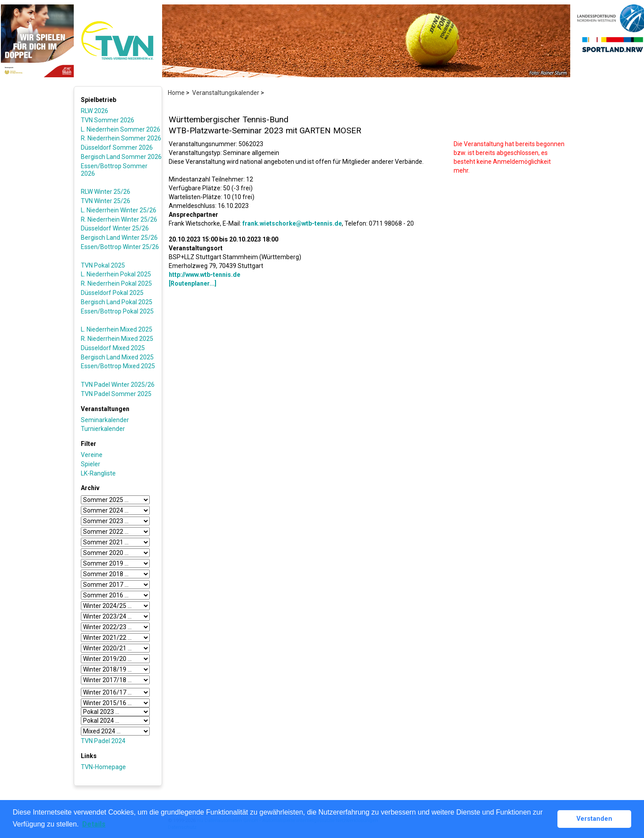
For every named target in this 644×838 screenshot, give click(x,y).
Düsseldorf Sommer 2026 (117, 147)
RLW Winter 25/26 (106, 192)
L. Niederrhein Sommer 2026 (121, 129)
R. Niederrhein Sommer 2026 (121, 138)
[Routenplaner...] (193, 283)
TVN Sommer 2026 (108, 120)
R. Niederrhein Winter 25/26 (119, 219)
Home (176, 93)
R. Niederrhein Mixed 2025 (117, 339)
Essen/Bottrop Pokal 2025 (117, 311)
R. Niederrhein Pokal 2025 (116, 283)
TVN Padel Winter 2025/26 (118, 385)
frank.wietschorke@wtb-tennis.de (292, 223)
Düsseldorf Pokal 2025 (112, 293)
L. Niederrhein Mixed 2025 (117, 329)
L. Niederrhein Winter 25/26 (119, 210)
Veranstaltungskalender (226, 93)
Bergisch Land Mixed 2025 (117, 357)
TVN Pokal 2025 (103, 265)
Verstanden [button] (594, 819)
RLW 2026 (95, 111)
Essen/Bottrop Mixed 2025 (118, 366)
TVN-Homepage (103, 767)
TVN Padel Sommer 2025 (116, 394)
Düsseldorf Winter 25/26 (115, 228)
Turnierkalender (103, 429)
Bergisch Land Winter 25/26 (119, 238)
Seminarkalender (105, 420)
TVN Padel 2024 (103, 741)
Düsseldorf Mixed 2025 (113, 348)
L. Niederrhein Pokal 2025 (116, 274)
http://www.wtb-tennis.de (205, 275)
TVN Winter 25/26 (106, 201)
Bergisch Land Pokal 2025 (117, 302)
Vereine (92, 455)
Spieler (91, 464)
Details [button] (94, 824)
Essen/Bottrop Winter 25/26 (120, 247)
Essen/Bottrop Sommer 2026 (114, 170)
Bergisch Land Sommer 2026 (121, 157)
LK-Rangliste (98, 473)
